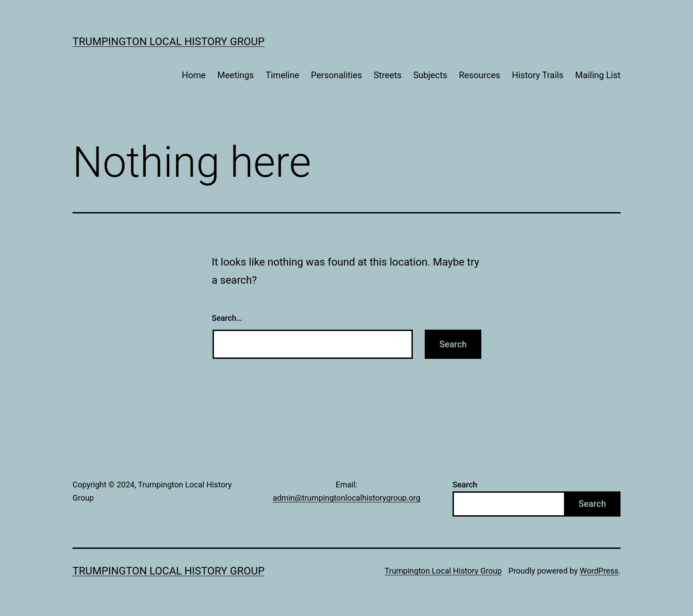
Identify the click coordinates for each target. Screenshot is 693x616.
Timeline (282, 75)
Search (465, 485)
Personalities (337, 75)
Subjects (430, 75)
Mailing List (598, 75)
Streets (387, 75)
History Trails (538, 75)
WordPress (599, 571)
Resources (480, 75)
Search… (227, 318)
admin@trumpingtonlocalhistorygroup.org (346, 498)
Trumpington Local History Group (169, 42)
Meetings (236, 75)
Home (194, 75)
